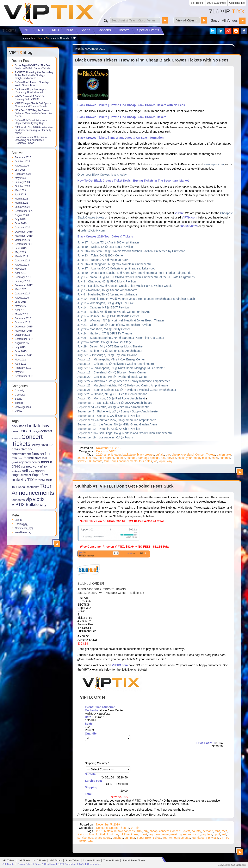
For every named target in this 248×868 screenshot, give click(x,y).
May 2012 (20, 360)
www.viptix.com (214, 164)
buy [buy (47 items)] (46, 426)
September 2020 (24, 211)
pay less (207, 834)
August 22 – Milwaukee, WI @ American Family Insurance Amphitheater (124, 381)
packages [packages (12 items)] (16, 471)
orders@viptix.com (93, 230)
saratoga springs (149, 458)
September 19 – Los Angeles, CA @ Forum (105, 437)
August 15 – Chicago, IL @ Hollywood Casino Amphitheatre (116, 364)
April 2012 (20, 364)
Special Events (148, 30)
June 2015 (21, 351)
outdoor (132, 458)
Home (40, 38)
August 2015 (22, 343)
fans (217, 831)
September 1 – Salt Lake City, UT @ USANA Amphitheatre (115, 403)
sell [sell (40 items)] (25, 471)
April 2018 (20, 273)
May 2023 (20, 190)
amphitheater (113, 455)
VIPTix (18, 411)
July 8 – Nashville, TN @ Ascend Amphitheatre (107, 294)
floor (92, 834)
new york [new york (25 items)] (33, 466)
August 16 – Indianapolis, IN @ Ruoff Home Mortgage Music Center (121, 368)
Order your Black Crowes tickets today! (103, 175)
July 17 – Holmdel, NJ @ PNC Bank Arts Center (108, 316)
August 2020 (22, 215)
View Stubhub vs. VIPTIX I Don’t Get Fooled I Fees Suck (240, 852)
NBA (70, 30)
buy (168, 455)
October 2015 (22, 335)
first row (91, 458)
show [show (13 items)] (31, 471)
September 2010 (24, 376)
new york (194, 834)
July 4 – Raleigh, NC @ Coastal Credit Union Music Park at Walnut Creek (125, 286)
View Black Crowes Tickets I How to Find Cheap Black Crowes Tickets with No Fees (240, 472)
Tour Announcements (124, 461)
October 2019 (22, 240)
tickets (82, 461)
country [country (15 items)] (36, 445)
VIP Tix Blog (236, 31)
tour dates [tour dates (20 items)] (18, 500)
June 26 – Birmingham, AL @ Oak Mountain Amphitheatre (115, 264)
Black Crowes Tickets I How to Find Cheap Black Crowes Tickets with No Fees (152, 60)
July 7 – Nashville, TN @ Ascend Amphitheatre (107, 290)
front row (113, 834)
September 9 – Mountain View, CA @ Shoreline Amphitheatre (117, 420)
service (171, 458)
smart (98, 838)
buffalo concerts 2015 (128, 831)
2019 (99, 831)
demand (208, 831)
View (57, 544)
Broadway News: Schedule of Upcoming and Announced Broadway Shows (31, 140)
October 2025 (22, 162)
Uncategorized (23, 407)
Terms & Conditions (45, 864)
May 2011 (20, 372)
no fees (120, 458)
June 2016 (21, 302)
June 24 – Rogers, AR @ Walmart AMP (103, 260)
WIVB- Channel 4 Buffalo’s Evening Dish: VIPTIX (30, 98)
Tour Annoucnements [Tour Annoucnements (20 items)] (25, 487)
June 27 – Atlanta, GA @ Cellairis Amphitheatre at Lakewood (116, 268)
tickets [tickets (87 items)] (19, 480)
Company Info (237, 3)
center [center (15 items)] (15, 431)
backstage (129, 455)
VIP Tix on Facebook (244, 31)
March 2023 (21, 199)
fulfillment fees (129, 834)
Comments (24, 528)
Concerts (104, 30)
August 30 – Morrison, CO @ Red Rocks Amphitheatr (112, 398)
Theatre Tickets (111, 860)
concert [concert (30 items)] (46, 431)
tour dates (145, 461)
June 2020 (21, 223)
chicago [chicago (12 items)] (36, 431)
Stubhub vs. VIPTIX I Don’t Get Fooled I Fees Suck (124, 486)
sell (163, 458)
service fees (85, 838)
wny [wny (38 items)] (43, 505)
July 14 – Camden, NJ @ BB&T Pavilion (103, 307)
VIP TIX (48, 13)
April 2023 (20, 195)
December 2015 (24, 327)
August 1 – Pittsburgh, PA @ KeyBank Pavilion (107, 355)
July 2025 (20, 170)
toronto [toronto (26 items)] (40, 480)
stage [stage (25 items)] (16, 475)
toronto (98, 461)
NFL (27, 30)
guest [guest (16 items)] (15, 462)
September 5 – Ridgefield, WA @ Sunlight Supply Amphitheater (118, 411)
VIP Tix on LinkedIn (221, 31)
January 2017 (22, 294)
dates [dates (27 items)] (16, 449)
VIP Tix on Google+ (228, 31)
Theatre (124, 30)
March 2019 (21, 256)
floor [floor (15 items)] (20, 458)
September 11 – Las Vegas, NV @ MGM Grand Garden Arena (117, 424)
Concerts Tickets (91, 860)
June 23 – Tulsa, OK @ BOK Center (101, 255)
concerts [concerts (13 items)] (16, 438)
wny (170, 461)
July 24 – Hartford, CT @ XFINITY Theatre (105, 333)
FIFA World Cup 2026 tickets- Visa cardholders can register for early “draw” (34, 130)
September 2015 (24, 339)
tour (106, 461)
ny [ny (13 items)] (45, 467)
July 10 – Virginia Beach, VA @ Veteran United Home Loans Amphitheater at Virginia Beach (136, 299)
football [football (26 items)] (29, 458)
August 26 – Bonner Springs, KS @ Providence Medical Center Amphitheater (127, 390)
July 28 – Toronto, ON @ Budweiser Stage (105, 342)
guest (143, 834)
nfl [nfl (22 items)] (42, 466)
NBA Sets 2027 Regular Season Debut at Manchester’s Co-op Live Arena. (34, 113)
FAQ (81, 864)
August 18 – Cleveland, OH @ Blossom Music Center (112, 372)
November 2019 (24, 236)
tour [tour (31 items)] (49, 480)
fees (224, 831)
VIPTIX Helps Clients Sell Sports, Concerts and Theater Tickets (33, 105)
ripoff (217, 834)
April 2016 (20, 310)
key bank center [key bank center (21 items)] (30, 462)
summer (225, 458)
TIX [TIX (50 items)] (30, 480)
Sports (85, 30)
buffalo (160, 455)
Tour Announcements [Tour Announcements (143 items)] (33, 489)
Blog (48, 38)
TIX (89, 461)
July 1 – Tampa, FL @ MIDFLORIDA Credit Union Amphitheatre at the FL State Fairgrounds (136, 277)
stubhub (118, 838)
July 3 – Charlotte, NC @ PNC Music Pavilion (107, 281)
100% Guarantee (216, 3)
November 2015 (24, 331)
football (101, 834)
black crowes (146, 455)
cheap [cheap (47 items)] (25, 431)
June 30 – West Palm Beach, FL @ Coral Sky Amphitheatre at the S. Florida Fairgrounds (134, 273)
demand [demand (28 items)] (27, 449)
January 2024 (22, 182)
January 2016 (22, 322)
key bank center (159, 834)
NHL (41, 30)
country (196, 831)
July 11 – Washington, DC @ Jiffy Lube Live (106, 303)
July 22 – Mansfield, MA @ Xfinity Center (104, 329)
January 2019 (22, 261)
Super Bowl (144, 838)
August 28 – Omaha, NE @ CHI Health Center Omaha (112, 394)
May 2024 (20, 178)
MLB (55, 30)
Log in (18, 520)
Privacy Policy (25, 864)
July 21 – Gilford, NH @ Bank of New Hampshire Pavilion (114, 325)
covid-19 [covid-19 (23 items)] (47, 445)
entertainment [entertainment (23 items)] (21, 454)
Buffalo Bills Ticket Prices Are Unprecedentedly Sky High (31, 122)
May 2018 (20, 269)
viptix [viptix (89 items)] (39, 499)
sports (107, 838)
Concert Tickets (205, 455)
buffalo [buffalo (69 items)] (34, 426)
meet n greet (106, 458)
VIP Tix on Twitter (213, 31)
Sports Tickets (72, 860)
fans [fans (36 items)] (35, 454)
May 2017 (20, 289)
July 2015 (20, 347)
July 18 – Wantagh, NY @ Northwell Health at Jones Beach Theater (121, 320)
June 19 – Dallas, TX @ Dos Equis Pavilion (105, 247)
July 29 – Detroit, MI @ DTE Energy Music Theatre (110, 346)
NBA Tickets (55, 860)
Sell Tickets (197, 3)
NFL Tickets (8, 860)
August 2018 (22, 265)
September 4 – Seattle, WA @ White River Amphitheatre (114, 407)
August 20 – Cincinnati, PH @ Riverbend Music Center (113, 377)
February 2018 (23, 277)
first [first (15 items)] (42, 454)
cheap (176, 455)
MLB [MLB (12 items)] (23, 467)
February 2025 (23, 174)
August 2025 (22, 166)
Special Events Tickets (134, 860)
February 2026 (23, 157)
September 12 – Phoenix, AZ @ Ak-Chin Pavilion (109, 429)
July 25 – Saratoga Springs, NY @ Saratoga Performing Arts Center (121, 338)
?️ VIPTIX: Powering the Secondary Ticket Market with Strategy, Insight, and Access (34, 75)
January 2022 (22, 207)
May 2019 (20, 252)
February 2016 (23, 318)
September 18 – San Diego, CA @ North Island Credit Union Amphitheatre (125, 433)
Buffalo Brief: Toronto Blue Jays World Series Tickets (32, 84)
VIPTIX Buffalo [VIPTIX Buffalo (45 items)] (25, 504)
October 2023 (22, 186)
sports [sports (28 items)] (40, 471)
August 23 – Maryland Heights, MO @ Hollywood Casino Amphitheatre (123, 385)
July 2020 (20, 219)
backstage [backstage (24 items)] (19, 426)
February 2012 (23, 368)
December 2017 (24, 285)
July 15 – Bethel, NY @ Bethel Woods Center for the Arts (114, 312)
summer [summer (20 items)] (26, 475)
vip (155, 461)
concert (164, 831)
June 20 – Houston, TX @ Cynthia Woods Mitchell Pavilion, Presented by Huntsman (131, 251)
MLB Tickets (40, 860)
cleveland (188, 455)
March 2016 (21, 314)
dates (81, 458)
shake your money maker (194, 458)
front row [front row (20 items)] (41, 458)
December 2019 (24, 232)
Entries (22, 524)
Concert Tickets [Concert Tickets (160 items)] (27, 440)
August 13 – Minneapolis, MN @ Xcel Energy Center (111, 359)
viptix (162, 461)
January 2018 (22, 281)
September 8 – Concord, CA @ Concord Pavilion (109, 416)
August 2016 (22, 298)
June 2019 (21, 248)
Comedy (20, 391)
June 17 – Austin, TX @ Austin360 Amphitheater (108, 242)
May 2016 (20, 306)
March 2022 (21, 203)
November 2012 (24, 355)
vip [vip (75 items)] (29, 499)
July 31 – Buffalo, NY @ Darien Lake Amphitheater (110, 351)
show (215, 458)
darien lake (224, 455)
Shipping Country (97, 763)
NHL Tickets (24, 860)
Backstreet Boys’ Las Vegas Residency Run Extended (30, 91)
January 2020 (22, 228)
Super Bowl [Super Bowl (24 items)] (40, 475)
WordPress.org (23, 532)
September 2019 (24, 244)
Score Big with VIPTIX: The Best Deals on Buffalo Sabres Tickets (33, 67)
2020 (99, 455)
